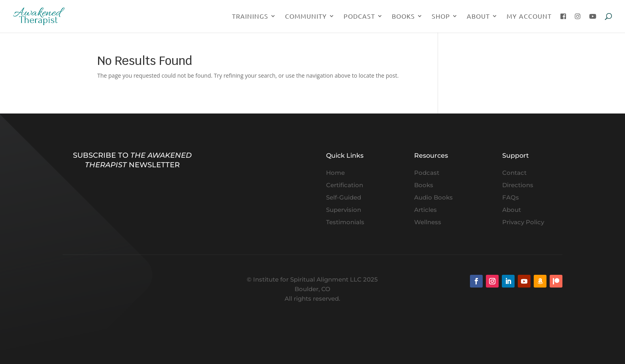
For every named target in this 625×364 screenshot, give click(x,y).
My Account (529, 17)
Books (403, 17)
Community (306, 17)
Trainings (250, 17)
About (478, 17)
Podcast (359, 17)
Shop (441, 17)
